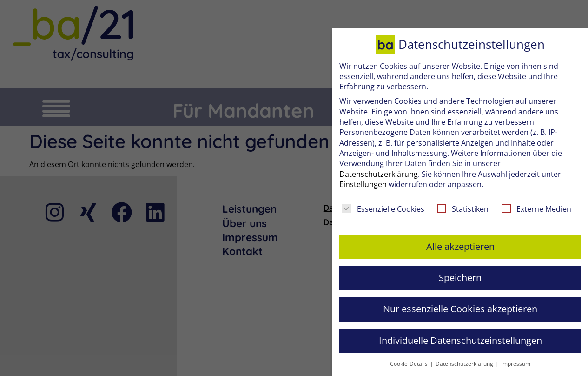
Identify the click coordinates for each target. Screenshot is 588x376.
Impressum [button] (516, 364)
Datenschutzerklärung (379, 174)
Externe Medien (536, 209)
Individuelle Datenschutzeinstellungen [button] (460, 340)
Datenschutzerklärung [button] (465, 364)
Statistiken (463, 209)
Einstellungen (363, 184)
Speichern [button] (460, 278)
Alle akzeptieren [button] (460, 246)
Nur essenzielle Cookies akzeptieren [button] (460, 309)
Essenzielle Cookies (383, 209)
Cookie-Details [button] (410, 364)
